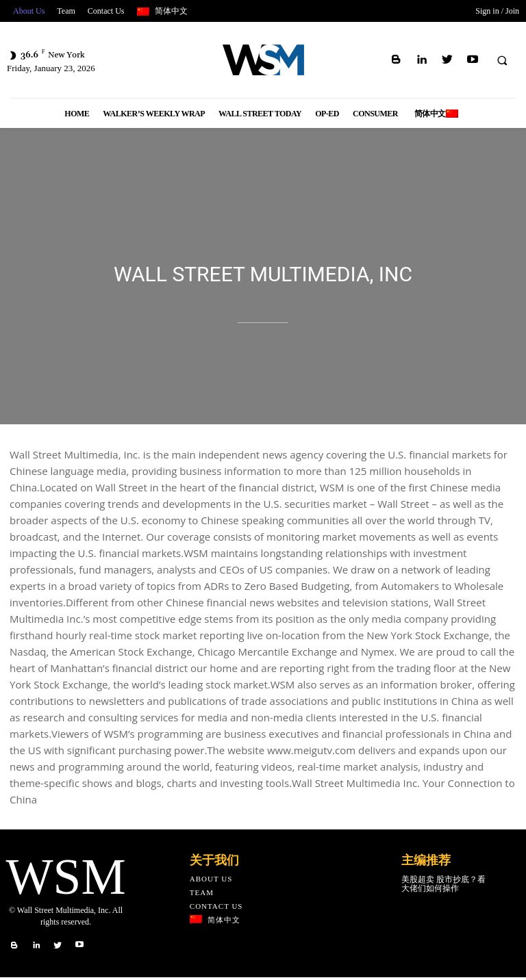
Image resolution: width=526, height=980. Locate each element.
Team (202, 894)
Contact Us (216, 907)
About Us (211, 880)
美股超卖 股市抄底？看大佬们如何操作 (443, 886)
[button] (502, 60)
